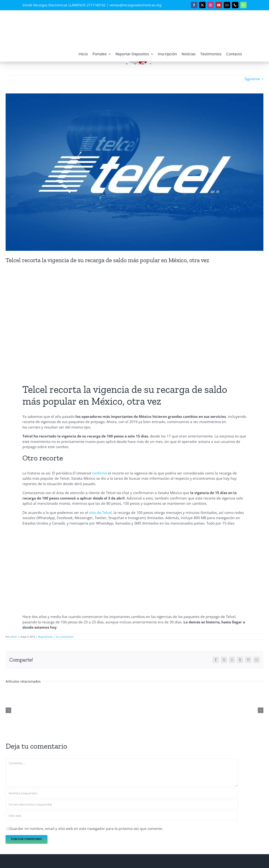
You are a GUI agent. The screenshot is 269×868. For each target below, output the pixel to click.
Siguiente (252, 79)
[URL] (122, 816)
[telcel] (134, 172)
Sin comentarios (65, 637)
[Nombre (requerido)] (122, 793)
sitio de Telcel (100, 513)
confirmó (100, 473)
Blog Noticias (45, 637)
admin (14, 637)
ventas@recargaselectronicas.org (135, 5)
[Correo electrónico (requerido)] (122, 804)
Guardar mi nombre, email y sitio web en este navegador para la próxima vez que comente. (86, 829)
